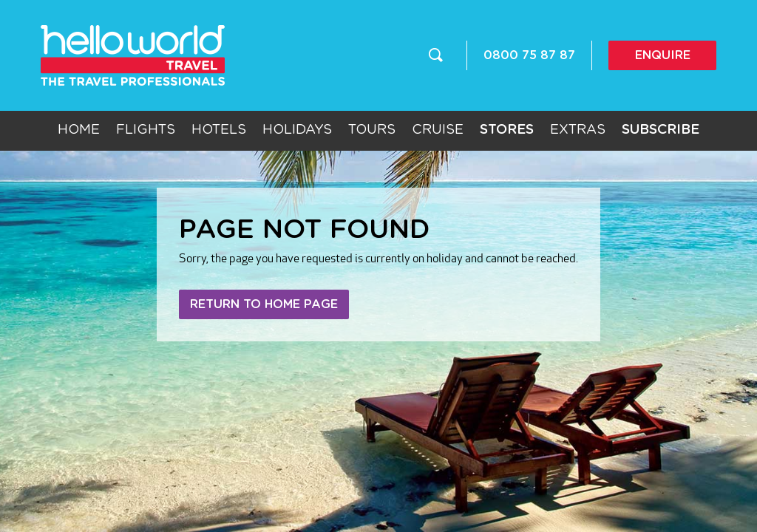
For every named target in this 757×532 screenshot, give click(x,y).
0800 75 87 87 (529, 55)
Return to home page (264, 304)
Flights (146, 130)
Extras (578, 130)
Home (79, 130)
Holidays (297, 130)
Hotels (219, 130)
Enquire (663, 55)
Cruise (438, 130)
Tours (372, 130)
